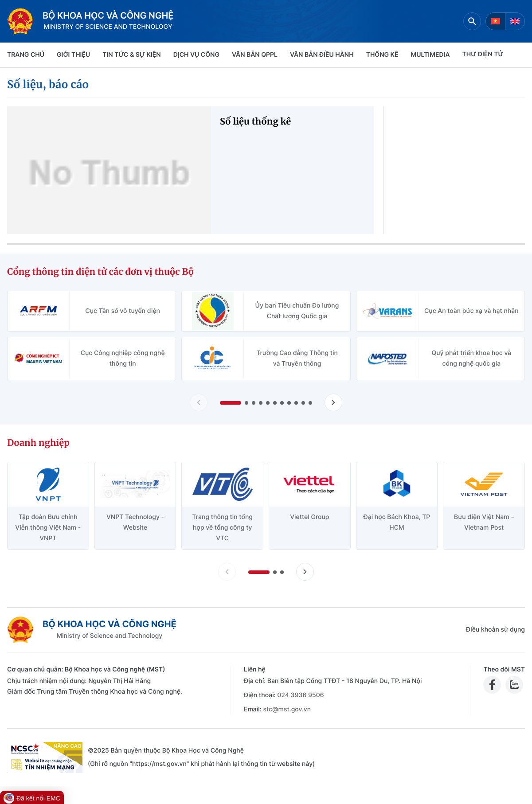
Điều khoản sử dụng (495, 630)
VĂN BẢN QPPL (255, 55)
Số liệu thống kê (255, 122)
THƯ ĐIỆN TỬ (483, 54)
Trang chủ (26, 55)
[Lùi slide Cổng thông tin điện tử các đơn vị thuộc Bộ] (199, 402)
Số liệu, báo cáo (48, 84)
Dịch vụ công (196, 55)
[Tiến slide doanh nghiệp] (305, 572)
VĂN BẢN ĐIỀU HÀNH (322, 55)
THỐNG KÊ (382, 55)
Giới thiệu (73, 55)
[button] (231, 403)
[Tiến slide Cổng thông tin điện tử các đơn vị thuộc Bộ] (333, 402)
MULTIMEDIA (430, 55)
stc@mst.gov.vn (287, 709)
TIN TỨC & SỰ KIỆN (131, 55)
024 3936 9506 (300, 695)
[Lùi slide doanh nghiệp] (227, 572)
